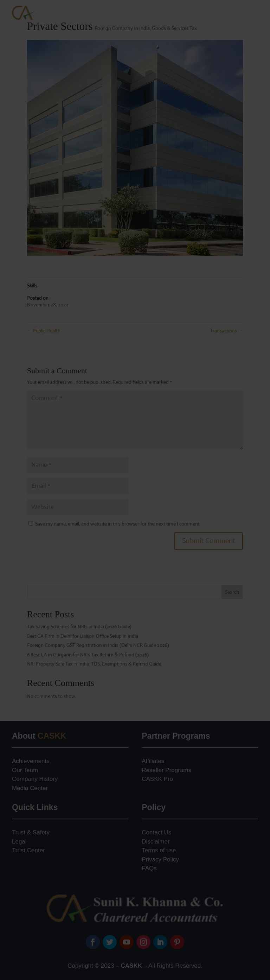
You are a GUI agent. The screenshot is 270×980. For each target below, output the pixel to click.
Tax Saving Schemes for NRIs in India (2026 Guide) (79, 626)
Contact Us (156, 832)
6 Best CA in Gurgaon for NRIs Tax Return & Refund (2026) (88, 655)
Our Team (25, 770)
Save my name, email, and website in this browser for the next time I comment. (118, 524)
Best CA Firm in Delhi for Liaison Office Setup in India (83, 636)
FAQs (149, 868)
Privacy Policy (160, 860)
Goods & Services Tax (174, 28)
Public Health (44, 331)
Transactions (227, 331)
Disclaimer (156, 842)
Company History (35, 779)
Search (232, 592)
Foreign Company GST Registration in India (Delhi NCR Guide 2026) (98, 645)
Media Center (30, 788)
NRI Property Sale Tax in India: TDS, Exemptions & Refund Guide (94, 664)
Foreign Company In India (122, 28)
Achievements (31, 761)
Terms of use (159, 850)
